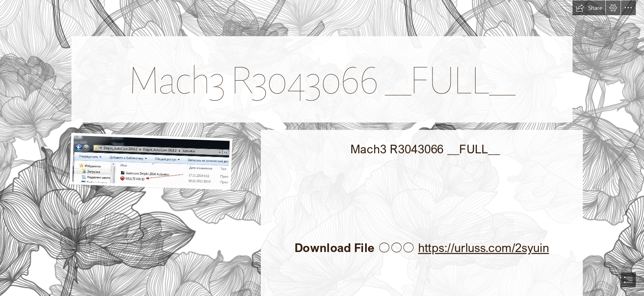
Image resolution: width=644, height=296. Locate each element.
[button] (589, 8)
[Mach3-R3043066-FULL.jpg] (148, 161)
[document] (322, 148)
